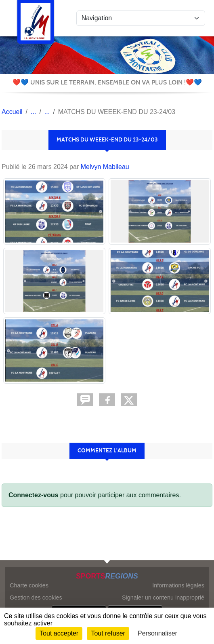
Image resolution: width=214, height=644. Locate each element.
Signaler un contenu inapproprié (163, 598)
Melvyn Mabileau (105, 167)
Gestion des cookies (36, 598)
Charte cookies (29, 585)
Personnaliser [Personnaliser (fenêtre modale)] (157, 633)
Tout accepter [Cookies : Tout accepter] (59, 633)
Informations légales (178, 585)
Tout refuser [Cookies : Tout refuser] (108, 633)
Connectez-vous (34, 495)
